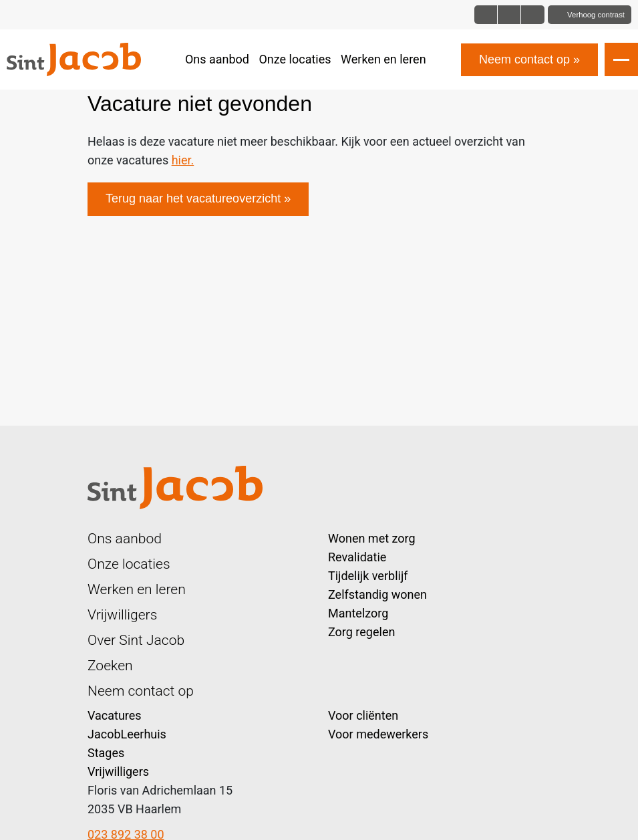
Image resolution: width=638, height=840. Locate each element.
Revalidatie (357, 557)
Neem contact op (524, 59)
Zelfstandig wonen (377, 594)
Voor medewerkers (378, 734)
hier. (183, 160)
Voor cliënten (363, 715)
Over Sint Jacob (136, 640)
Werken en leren (383, 59)
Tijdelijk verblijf (368, 576)
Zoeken (110, 665)
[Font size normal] (486, 15)
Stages (106, 753)
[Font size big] (509, 15)
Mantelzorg (358, 613)
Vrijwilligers (122, 614)
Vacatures (115, 715)
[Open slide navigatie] (621, 59)
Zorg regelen (361, 632)
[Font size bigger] (532, 15)
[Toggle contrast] (590, 15)
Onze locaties (295, 59)
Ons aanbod (217, 59)
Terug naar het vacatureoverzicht (193, 198)
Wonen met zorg (372, 538)
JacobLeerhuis (127, 734)
